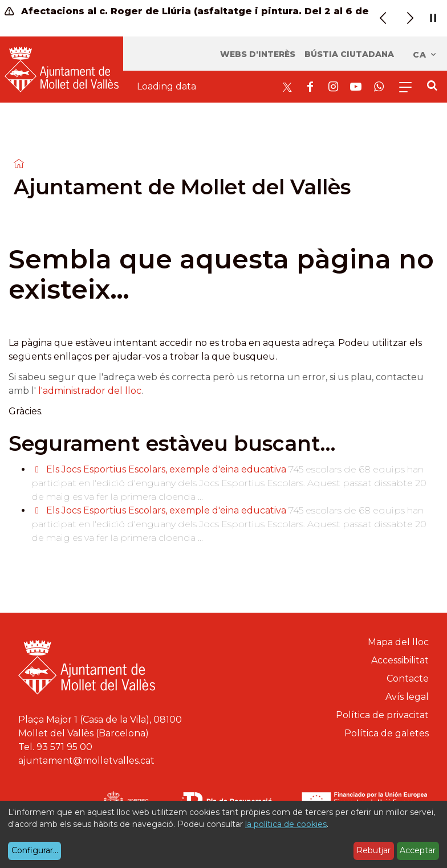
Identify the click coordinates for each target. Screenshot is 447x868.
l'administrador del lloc (90, 391)
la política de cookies (286, 824)
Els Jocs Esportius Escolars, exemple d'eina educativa (167, 469)
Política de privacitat (382, 715)
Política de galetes (387, 733)
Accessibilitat (400, 660)
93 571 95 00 (64, 747)
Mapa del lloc (398, 642)
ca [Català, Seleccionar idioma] (425, 55)
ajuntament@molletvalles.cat (86, 761)
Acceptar (418, 850)
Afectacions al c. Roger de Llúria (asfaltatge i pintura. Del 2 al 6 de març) (191, 11)
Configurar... (35, 850)
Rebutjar (373, 850)
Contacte (408, 678)
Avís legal (407, 697)
